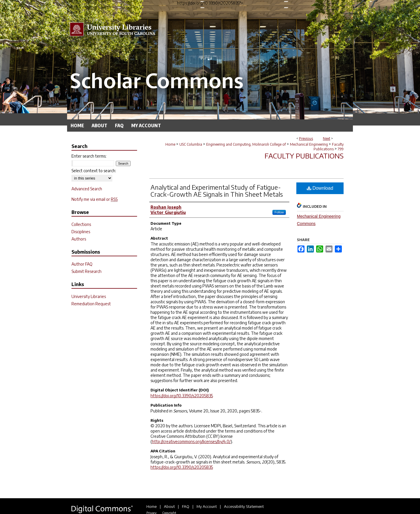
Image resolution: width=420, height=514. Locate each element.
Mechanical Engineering (309, 144)
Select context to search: (94, 171)
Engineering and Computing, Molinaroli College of (246, 144)
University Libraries (89, 296)
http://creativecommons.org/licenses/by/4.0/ (191, 441)
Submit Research (86, 271)
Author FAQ (82, 264)
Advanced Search (87, 189)
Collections (81, 224)
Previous (306, 138)
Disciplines (81, 232)
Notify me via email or (94, 199)
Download (320, 188)
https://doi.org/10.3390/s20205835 (182, 396)
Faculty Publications (329, 147)
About (169, 506)
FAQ (186, 506)
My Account (207, 506)
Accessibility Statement (244, 506)
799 (341, 149)
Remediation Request (91, 304)
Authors (79, 239)
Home (170, 144)
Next (327, 138)
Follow (279, 212)
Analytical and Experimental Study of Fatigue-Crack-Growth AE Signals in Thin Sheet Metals (217, 191)
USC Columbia (191, 144)
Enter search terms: (89, 156)
